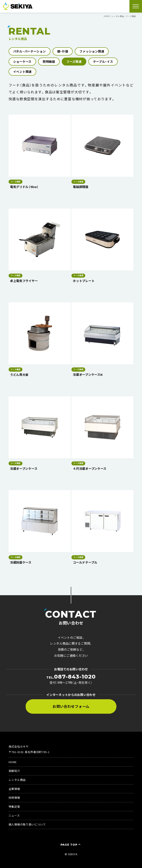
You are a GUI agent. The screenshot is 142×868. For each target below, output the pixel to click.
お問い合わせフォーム (71, 706)
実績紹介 (14, 771)
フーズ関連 (74, 61)
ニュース (14, 815)
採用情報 (14, 798)
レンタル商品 (17, 780)
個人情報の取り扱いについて (27, 824)
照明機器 (49, 61)
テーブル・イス (103, 61)
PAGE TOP (71, 845)
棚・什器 (63, 51)
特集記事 (14, 807)
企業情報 (14, 789)
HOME (13, 762)
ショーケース (22, 61)
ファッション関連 (92, 51)
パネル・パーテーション (30, 51)
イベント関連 (22, 71)
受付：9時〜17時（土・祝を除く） (71, 679)
